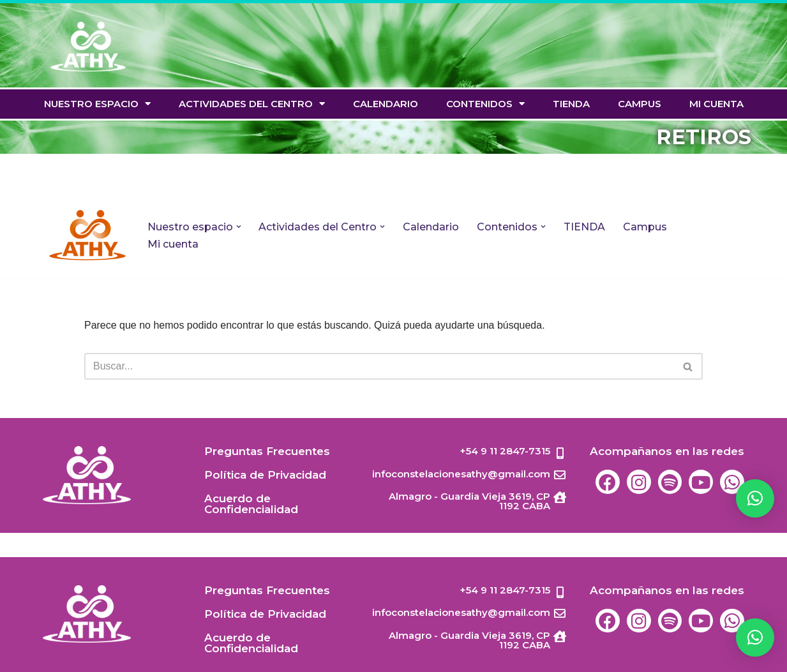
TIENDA (571, 104)
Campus (640, 104)
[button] (755, 638)
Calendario (386, 104)
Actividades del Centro (252, 104)
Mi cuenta (716, 104)
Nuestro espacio (97, 104)
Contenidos (485, 104)
